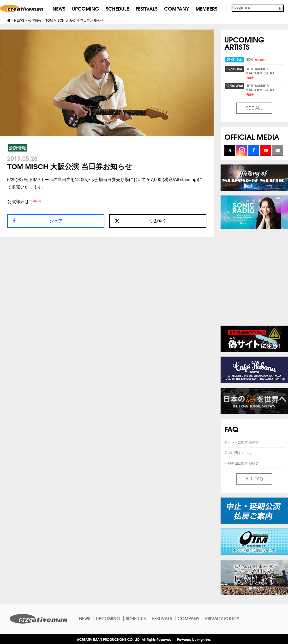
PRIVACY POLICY (222, 618)
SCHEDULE (117, 8)
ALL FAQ (254, 479)
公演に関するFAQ (238, 453)
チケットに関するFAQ (241, 442)
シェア (56, 221)
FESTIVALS (147, 8)
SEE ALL (254, 108)
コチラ (35, 202)
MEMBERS (206, 8)
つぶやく (141, 221)
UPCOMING (86, 8)
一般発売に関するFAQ (241, 463)
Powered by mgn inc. (194, 639)
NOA (257, 59)
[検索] (255, 8)
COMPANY (177, 8)
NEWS (59, 8)
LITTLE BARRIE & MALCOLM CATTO (260, 73)
